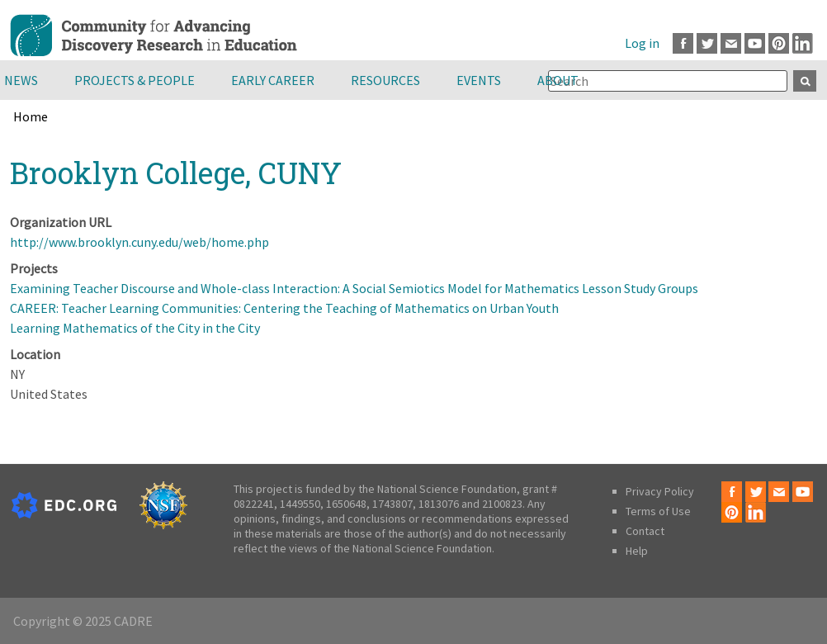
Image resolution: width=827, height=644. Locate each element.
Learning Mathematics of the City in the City (135, 328)
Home (31, 116)
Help (637, 551)
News (21, 80)
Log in (642, 43)
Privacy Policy (660, 491)
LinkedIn (803, 43)
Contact (645, 531)
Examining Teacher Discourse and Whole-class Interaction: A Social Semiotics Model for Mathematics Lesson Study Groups (354, 288)
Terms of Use (658, 511)
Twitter (707, 43)
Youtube (755, 43)
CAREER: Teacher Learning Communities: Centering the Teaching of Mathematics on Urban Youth (284, 308)
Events (479, 80)
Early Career (273, 80)
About (558, 80)
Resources (385, 80)
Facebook (683, 43)
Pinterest (779, 43)
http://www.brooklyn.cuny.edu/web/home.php (139, 242)
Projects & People (135, 80)
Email (731, 43)
